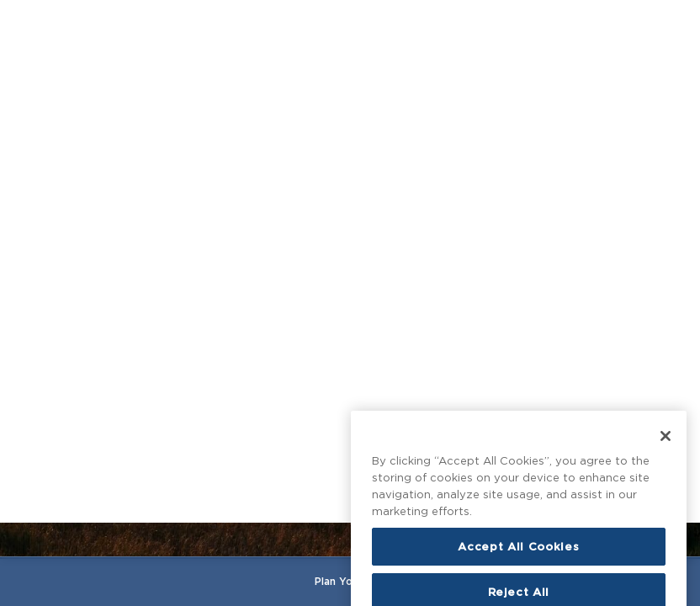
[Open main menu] (25, 24)
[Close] (666, 470)
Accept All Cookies (518, 580)
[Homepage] (350, 24)
